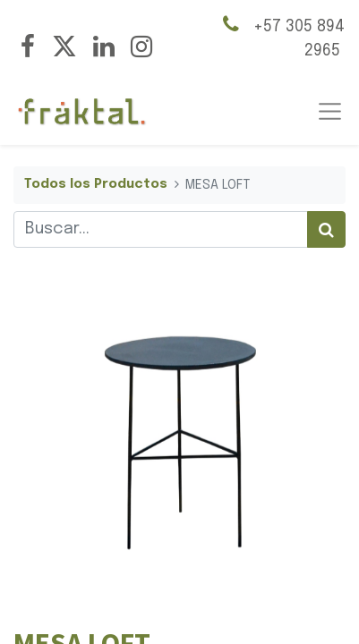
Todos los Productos (96, 184)
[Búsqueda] (326, 229)
